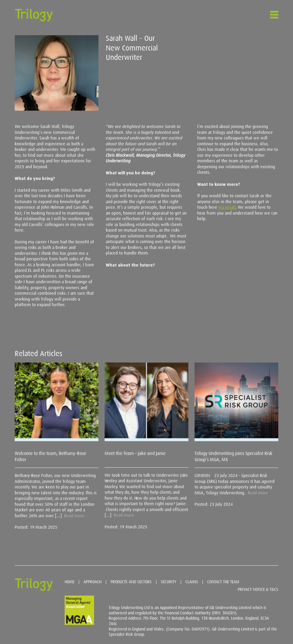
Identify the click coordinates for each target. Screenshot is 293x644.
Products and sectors (131, 582)
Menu (272, 15)
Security (169, 582)
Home (70, 582)
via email (227, 207)
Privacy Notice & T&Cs (258, 589)
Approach (92, 582)
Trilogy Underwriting (34, 15)
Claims (192, 582)
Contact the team (223, 582)
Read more (74, 516)
